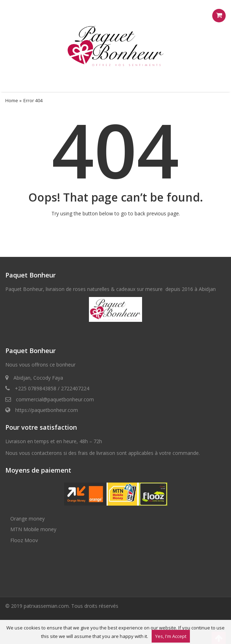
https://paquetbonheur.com (47, 410)
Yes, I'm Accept (171, 636)
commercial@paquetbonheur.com (55, 399)
